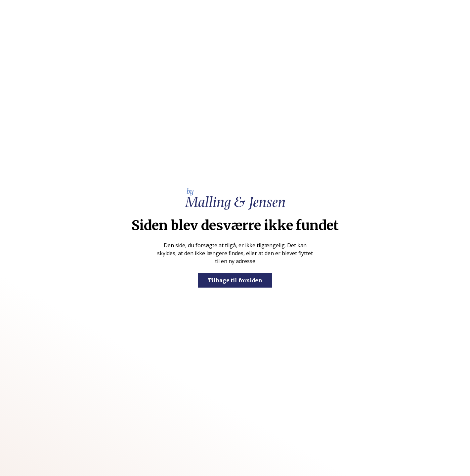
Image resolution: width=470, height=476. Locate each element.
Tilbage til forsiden (235, 280)
